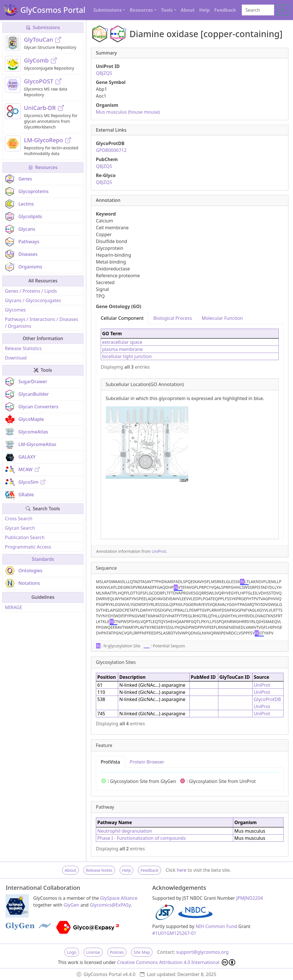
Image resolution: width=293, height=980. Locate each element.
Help (204, 10)
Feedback (225, 10)
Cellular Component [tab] (122, 318)
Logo (72, 952)
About (188, 10)
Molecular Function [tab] (222, 318)
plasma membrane (122, 349)
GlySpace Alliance (119, 898)
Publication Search (25, 537)
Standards (43, 559)
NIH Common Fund (216, 926)
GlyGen (71, 905)
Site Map (142, 952)
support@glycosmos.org (202, 952)
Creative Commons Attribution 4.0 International (176, 962)
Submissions (43, 27)
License (93, 952)
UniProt (159, 551)
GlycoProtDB (267, 699)
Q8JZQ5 (104, 73)
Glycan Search (20, 528)
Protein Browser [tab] (147, 762)
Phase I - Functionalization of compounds (141, 838)
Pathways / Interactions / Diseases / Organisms (41, 323)
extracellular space (122, 342)
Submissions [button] (107, 10)
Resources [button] (141, 10)
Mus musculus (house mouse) (128, 112)
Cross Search (19, 519)
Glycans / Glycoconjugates (33, 300)
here (181, 870)
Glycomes (15, 310)
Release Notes (99, 870)
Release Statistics (23, 348)
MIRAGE (13, 607)
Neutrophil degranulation (125, 831)
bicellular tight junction (127, 356)
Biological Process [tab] (173, 318)
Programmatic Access (28, 547)
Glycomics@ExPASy (110, 905)
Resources (43, 167)
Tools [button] (167, 10)
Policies (117, 952)
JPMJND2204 (249, 898)
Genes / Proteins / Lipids (31, 291)
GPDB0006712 (111, 150)
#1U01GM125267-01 (174, 933)
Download (16, 358)
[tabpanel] (190, 432)
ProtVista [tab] (110, 762)
